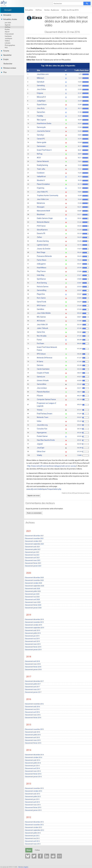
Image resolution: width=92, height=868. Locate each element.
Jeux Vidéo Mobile (44, 313)
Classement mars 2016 (33, 715)
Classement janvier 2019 (33, 650)
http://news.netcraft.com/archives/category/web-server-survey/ (52, 466)
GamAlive (41, 309)
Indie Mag (41, 275)
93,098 (83, 196)
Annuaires (6, 15)
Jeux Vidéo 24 (42, 325)
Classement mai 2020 (32, 597)
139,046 (83, 226)
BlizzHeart (41, 214)
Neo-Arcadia (42, 336)
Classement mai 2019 (32, 639)
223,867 (83, 283)
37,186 (83, 112)
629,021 (83, 440)
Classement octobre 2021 (33, 541)
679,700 (83, 452)
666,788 (83, 448)
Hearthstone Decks (44, 123)
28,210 (83, 108)
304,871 (83, 317)
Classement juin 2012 (32, 836)
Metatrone (41, 203)
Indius (39, 421)
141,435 (83, 230)
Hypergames (42, 433)
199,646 (83, 260)
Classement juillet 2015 (33, 735)
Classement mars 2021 (33, 560)
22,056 (83, 89)
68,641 (83, 150)
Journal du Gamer (44, 131)
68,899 (83, 154)
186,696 (83, 256)
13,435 (83, 82)
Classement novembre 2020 (34, 580)
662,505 (83, 444)
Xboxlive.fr (41, 180)
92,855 (83, 192)
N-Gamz (40, 361)
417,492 (83, 362)
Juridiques (8, 38)
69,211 (83, 158)
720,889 (83, 455)
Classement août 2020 (32, 588)
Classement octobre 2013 (33, 791)
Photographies (10, 45)
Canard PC (41, 139)
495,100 (83, 399)
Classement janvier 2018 (33, 669)
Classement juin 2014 (32, 766)
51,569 (83, 127)
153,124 (83, 233)
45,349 (83, 116)
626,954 (83, 436)
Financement (9, 34)
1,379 (84, 74)
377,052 (83, 336)
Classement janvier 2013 (33, 810)
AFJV (39, 158)
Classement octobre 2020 (33, 583)
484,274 (83, 396)
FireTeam (40, 343)
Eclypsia (40, 93)
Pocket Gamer (42, 436)
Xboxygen (41, 207)
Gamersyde (41, 127)
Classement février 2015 (33, 743)
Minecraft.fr (41, 97)
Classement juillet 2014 (33, 763)
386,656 (83, 344)
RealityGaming (42, 165)
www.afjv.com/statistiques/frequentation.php (44, 489)
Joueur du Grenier (44, 249)
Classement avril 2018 (32, 661)
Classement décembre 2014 (34, 755)
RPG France (41, 306)
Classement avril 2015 (32, 737)
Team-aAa (41, 169)
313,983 (83, 321)
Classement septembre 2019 (34, 628)
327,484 (83, 328)
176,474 (83, 249)
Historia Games (43, 287)
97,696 (83, 203)
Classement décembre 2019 (34, 619)
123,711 (83, 214)
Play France (41, 271)
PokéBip (40, 116)
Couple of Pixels (43, 373)
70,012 (83, 161)
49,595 (83, 123)
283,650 (83, 313)
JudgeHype (41, 101)
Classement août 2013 (32, 794)
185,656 (83, 252)
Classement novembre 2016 (34, 704)
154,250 (83, 237)
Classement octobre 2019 (33, 625)
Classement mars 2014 (33, 771)
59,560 (83, 142)
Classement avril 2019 (32, 641)
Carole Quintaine (43, 369)
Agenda (8, 25)
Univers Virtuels (43, 380)
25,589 (83, 105)
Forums (5, 51)
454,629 (83, 384)
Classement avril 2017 (32, 687)
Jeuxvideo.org (42, 425)
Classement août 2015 (32, 732)
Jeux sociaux (42, 388)
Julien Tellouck (42, 328)
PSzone (40, 396)
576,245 (83, 414)
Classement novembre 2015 (34, 729)
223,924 (83, 287)
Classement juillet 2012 (33, 833)
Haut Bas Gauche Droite (46, 440)
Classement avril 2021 (32, 558)
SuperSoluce (42, 104)
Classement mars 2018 (33, 664)
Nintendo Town (43, 417)
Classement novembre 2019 (34, 622)
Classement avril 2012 (32, 841)
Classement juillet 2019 (33, 633)
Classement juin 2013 (32, 799)
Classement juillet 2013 (33, 796)
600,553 (83, 425)
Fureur (39, 340)
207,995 (83, 268)
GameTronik (42, 302)
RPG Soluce (41, 354)
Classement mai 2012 (32, 838)
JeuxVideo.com (43, 74)
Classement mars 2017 (33, 689)
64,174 (83, 146)
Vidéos (7, 41)
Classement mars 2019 (33, 644)
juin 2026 (8, 23)
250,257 (83, 294)
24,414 (83, 97)
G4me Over (41, 452)
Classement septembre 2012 (34, 830)
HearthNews (42, 268)
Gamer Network (43, 161)
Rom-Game (41, 298)
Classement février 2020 (33, 605)
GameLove (41, 377)
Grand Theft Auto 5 (44, 150)
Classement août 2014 (32, 760)
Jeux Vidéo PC (42, 192)
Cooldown (41, 173)
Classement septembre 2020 (34, 586)
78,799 (83, 180)
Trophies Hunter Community (48, 195)
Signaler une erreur (34, 496)
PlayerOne (41, 294)
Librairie (8, 43)
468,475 (83, 392)
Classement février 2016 (33, 717)
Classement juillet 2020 (33, 591)
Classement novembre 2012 (34, 825)
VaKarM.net (41, 177)
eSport (7, 32)
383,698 (83, 340)
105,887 (83, 211)
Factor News (42, 260)
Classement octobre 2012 (33, 827)
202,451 (83, 264)
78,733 (83, 177)
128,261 (83, 218)
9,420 (84, 78)
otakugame (41, 264)
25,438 (83, 101)
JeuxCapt (41, 448)
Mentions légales (23, 867)
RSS (6, 48)
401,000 (83, 349)
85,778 (83, 184)
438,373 (83, 373)
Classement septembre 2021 (34, 544)
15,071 (83, 86)
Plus (4, 72)
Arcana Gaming (43, 241)
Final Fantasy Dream (45, 414)
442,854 (83, 381)
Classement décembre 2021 (34, 536)
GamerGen (41, 112)
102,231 (83, 207)
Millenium (41, 78)
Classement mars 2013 (33, 805)
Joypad (40, 444)
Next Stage (41, 252)
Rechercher (8, 64)
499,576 (83, 405)
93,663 (83, 199)
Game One (41, 332)
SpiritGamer (41, 279)
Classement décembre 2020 (34, 577)
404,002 (83, 354)
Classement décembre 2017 (34, 681)
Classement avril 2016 (32, 712)
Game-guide (42, 142)
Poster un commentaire (34, 513)
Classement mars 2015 (33, 740)
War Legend (41, 120)
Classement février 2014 (33, 774)
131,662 (83, 222)
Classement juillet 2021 (33, 549)
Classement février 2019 (33, 647)
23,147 (83, 93)
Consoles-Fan (42, 429)
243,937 (83, 290)
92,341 (83, 188)
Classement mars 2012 (33, 844)
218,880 (83, 279)
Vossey (40, 410)
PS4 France (41, 226)
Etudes (7, 29)
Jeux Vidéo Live (43, 199)
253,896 (83, 298)
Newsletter (6, 55)
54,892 (83, 135)
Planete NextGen (43, 392)
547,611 (83, 410)
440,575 (83, 377)
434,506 (83, 369)
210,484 (83, 271)
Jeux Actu (41, 108)
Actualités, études (9, 19)
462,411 (83, 388)
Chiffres (8, 27)
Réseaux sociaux (9, 68)
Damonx (40, 365)
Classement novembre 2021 (34, 538)
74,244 (83, 173)
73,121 (83, 169)
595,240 (83, 421)
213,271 (83, 275)
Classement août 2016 (32, 707)
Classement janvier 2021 (33, 566)
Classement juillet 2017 (33, 684)
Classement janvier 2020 (33, 608)
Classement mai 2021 (32, 555)
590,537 (83, 417)
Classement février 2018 (33, 667)
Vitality (39, 455)
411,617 (83, 358)
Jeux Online (41, 89)
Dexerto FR (41, 233)
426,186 (83, 365)
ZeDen (39, 237)
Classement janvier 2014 (33, 777)
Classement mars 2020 (33, 602)
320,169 (83, 325)
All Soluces (41, 321)
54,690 (83, 131)
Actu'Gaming (42, 283)
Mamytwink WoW (43, 211)
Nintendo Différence (45, 358)
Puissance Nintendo (44, 256)
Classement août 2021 (32, 547)
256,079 (83, 302)
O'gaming (41, 188)
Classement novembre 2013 (34, 788)
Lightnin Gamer (43, 245)
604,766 (83, 429)
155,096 (83, 241)
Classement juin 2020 (32, 594)
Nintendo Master (43, 222)
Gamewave (41, 146)
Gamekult (41, 82)
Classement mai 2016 (32, 709)
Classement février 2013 (33, 807)
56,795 (83, 139)
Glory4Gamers (42, 230)
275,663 (83, 306)
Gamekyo (40, 135)
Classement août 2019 (32, 630)
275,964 (83, 309)
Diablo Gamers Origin (45, 218)
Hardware (8, 36)
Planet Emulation (43, 184)
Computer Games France (46, 399)
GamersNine (42, 384)
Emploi (5, 59)
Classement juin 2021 (32, 552)
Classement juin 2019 (32, 636)
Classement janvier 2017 (33, 692)
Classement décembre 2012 (34, 822)
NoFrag (40, 154)
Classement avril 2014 (32, 768)
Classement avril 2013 (32, 802)
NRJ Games (41, 317)
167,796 (83, 245)
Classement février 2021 (33, 563)
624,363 (83, 433)
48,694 (83, 120)
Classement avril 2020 (32, 599)
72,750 (83, 165)
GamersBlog (42, 290)
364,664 (83, 332)
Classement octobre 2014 (33, 757)
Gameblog (41, 86)
